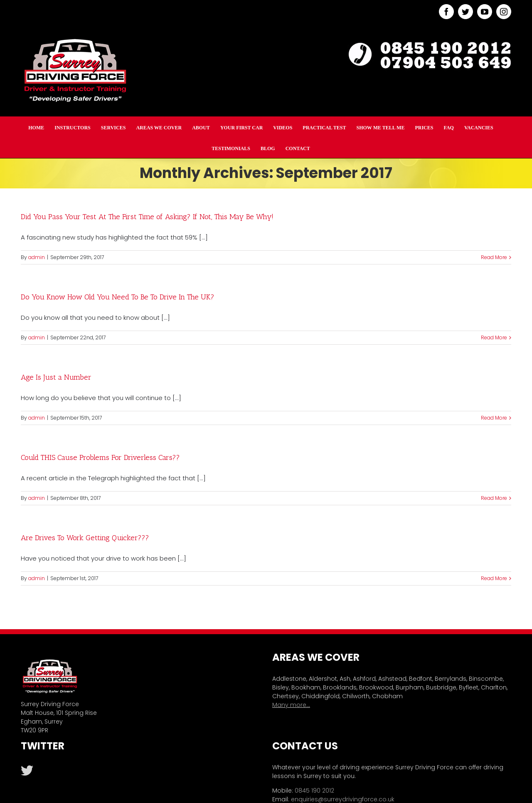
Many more (289, 705)
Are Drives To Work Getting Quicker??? (85, 538)
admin (37, 257)
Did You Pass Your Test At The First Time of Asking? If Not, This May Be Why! (147, 217)
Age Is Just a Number (56, 377)
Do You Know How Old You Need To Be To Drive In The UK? (118, 297)
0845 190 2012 (314, 791)
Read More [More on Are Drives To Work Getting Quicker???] (494, 578)
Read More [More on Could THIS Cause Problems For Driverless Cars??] (494, 498)
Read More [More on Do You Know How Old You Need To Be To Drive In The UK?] (494, 337)
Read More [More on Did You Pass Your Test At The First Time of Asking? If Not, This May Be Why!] (494, 257)
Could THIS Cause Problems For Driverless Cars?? (100, 457)
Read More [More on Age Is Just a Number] (494, 418)
